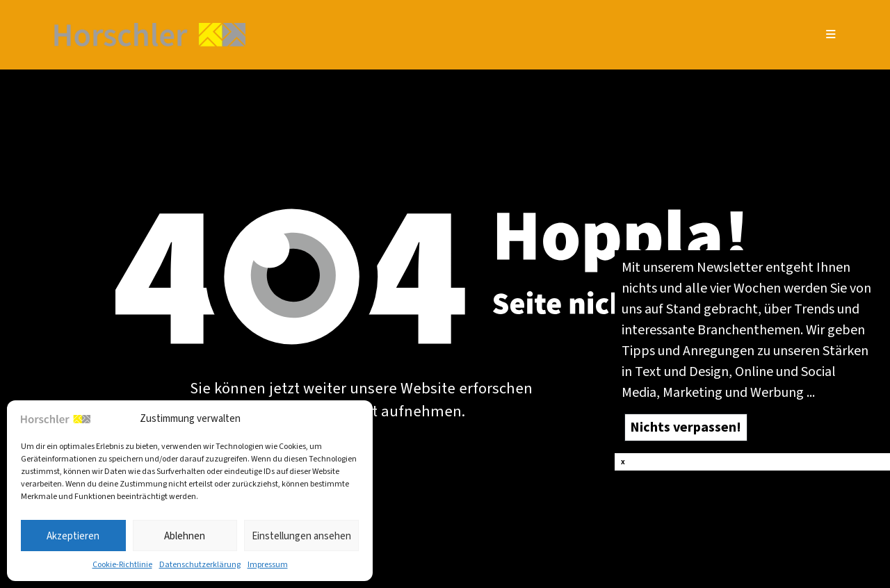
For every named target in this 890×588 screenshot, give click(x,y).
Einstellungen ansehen (301, 536)
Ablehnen (185, 536)
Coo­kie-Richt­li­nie (122, 564)
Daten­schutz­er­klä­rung (200, 564)
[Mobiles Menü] (831, 34)
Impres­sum (268, 564)
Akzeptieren (73, 536)
